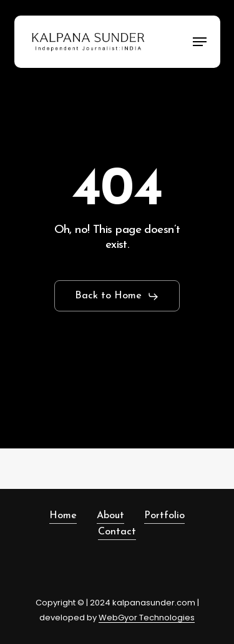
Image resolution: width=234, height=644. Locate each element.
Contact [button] (117, 532)
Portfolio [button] (164, 516)
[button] (200, 42)
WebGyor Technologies (147, 618)
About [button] (110, 516)
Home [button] (63, 516)
